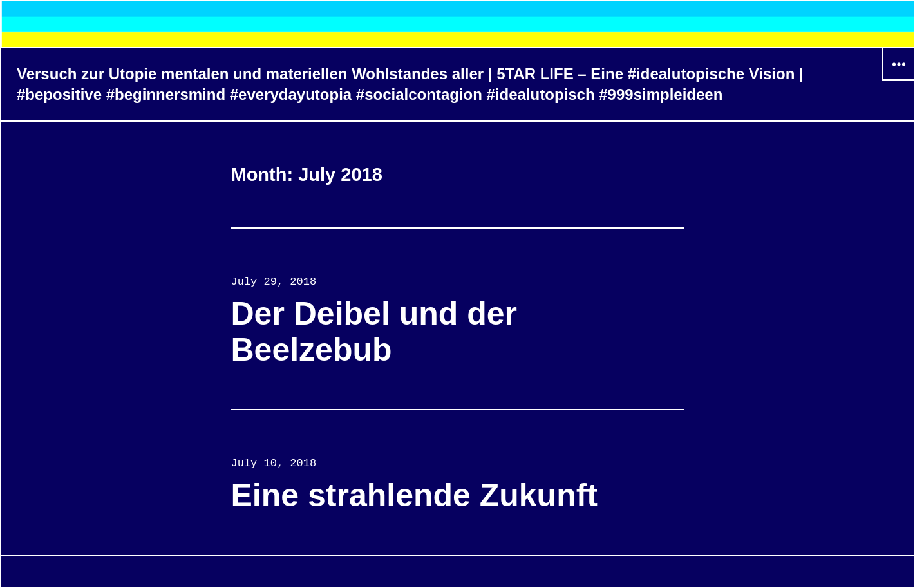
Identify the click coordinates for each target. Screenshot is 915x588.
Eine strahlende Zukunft (415, 495)
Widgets (898, 80)
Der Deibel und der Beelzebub (374, 332)
